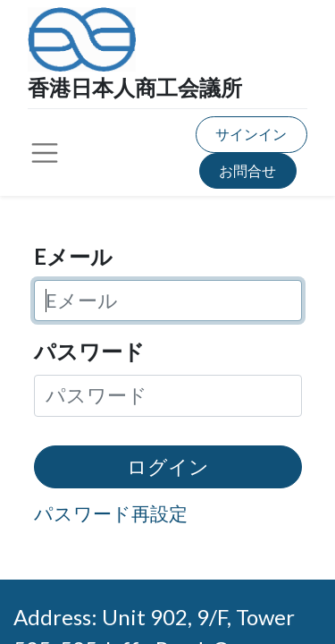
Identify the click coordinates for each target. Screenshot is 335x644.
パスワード (89, 351)
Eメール (73, 256)
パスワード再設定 (111, 513)
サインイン (251, 134)
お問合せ (247, 170)
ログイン (168, 467)
